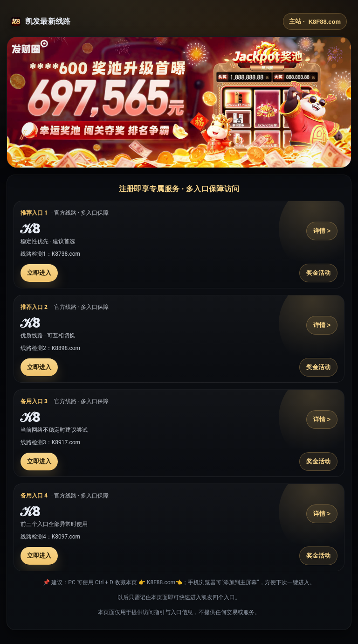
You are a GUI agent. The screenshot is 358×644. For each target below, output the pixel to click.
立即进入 (39, 273)
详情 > (322, 231)
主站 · (315, 21)
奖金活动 (318, 273)
